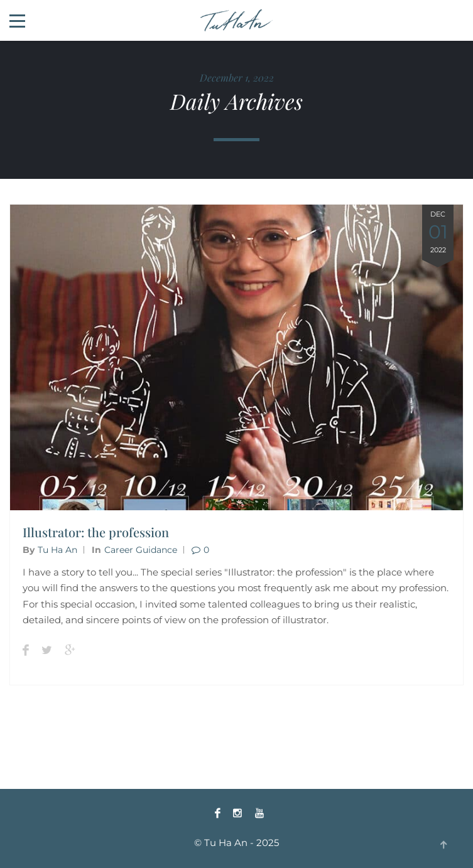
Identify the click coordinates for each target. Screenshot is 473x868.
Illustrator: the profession (96, 532)
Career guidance (141, 550)
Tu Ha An (57, 550)
